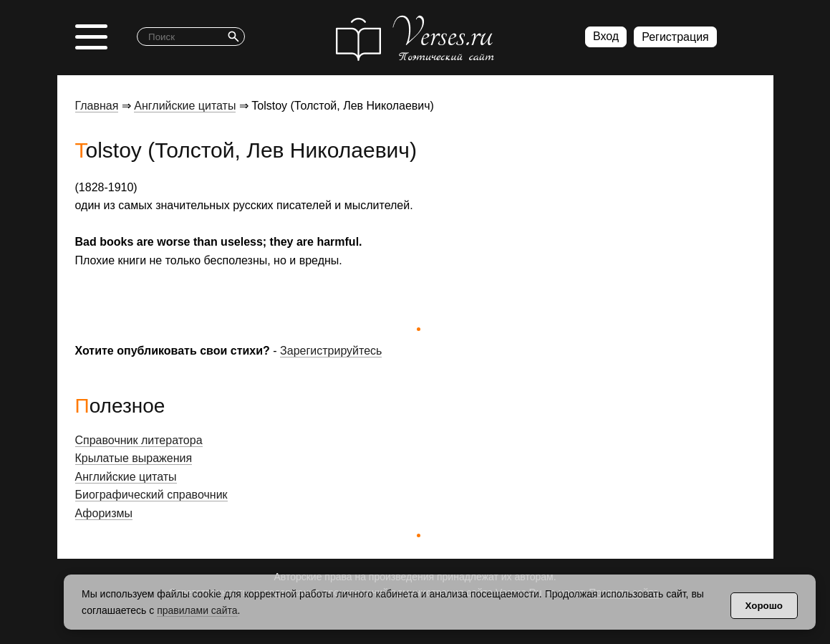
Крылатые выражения (134, 458)
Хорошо (764, 606)
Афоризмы (104, 513)
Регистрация (675, 37)
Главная (97, 106)
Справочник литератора (139, 440)
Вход (606, 36)
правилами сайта (197, 610)
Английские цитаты (185, 106)
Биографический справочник (151, 495)
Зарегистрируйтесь (331, 351)
